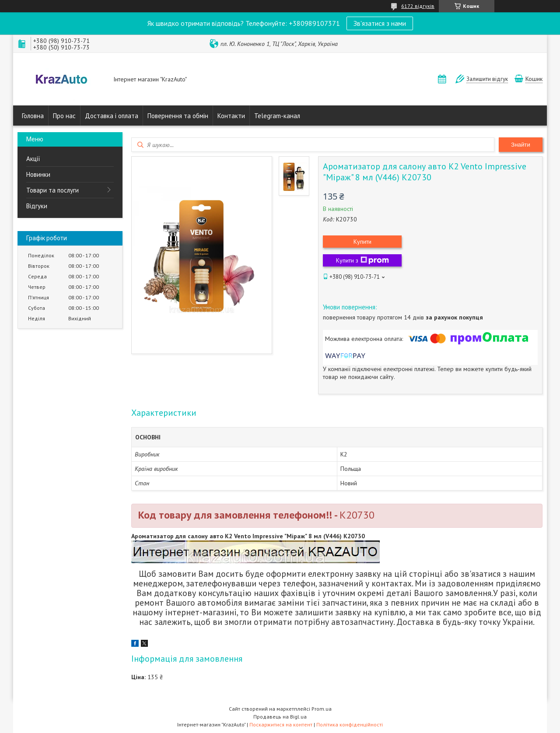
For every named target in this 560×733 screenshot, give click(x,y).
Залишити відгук (487, 79)
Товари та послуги (52, 190)
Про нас (64, 116)
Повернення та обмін (178, 116)
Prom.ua (322, 709)
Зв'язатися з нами (380, 23)
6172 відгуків (418, 6)
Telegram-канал (277, 116)
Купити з (362, 260)
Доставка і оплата (112, 116)
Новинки (38, 174)
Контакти (231, 116)
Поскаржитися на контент (281, 724)
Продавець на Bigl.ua (280, 717)
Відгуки (37, 206)
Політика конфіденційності (350, 724)
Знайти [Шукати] (521, 145)
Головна (33, 116)
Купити (362, 242)
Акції (33, 159)
